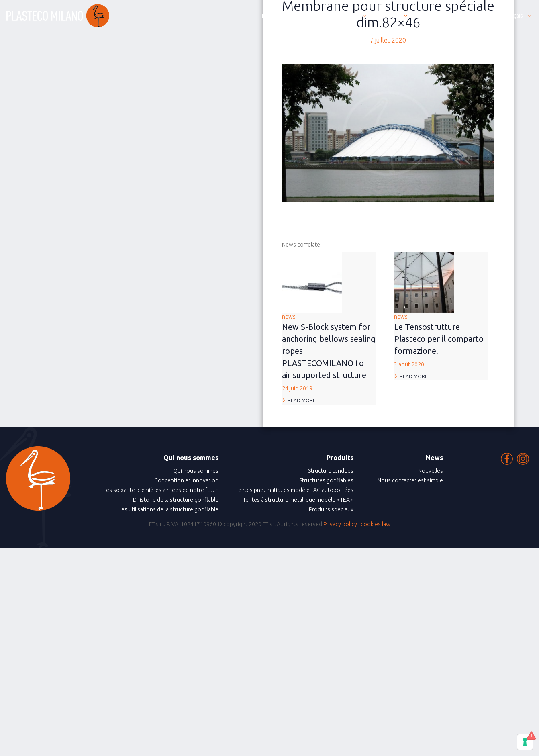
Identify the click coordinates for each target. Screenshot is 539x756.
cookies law (376, 524)
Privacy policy (340, 524)
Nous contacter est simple (410, 480)
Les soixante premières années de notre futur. (161, 490)
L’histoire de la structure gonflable (176, 500)
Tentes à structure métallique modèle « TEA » (298, 500)
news (329, 353)
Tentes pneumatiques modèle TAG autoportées (295, 490)
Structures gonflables (326, 480)
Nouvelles (431, 471)
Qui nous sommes (196, 471)
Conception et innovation (186, 480)
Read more (302, 400)
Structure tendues (331, 471)
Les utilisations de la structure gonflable (168, 509)
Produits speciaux (331, 509)
